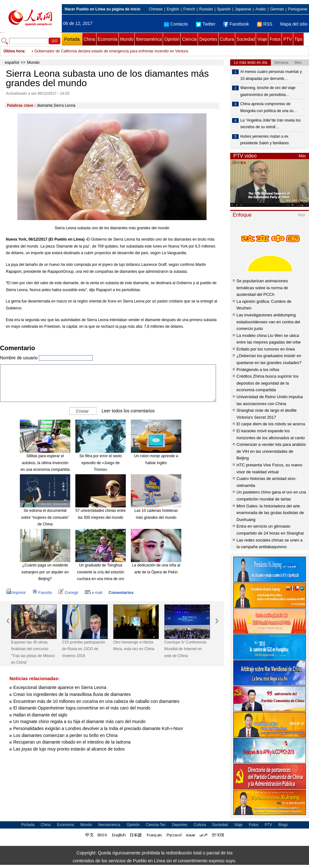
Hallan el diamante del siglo (40, 715)
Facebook (236, 24)
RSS (265, 24)
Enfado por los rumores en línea (266, 349)
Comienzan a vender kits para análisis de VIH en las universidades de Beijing (271, 451)
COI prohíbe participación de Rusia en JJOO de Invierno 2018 (84, 649)
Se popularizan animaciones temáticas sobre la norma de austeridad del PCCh (262, 288)
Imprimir (16, 593)
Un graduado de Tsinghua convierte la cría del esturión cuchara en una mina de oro (101, 572)
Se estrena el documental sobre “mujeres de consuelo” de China (45, 517)
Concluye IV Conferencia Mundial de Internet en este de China (185, 649)
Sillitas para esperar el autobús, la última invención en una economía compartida (45, 463)
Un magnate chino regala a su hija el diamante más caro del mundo (79, 721)
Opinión (172, 39)
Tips (299, 39)
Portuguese (298, 9)
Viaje (262, 39)
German (277, 9)
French (189, 9)
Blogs (283, 825)
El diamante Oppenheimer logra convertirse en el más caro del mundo (82, 708)
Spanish (224, 9)
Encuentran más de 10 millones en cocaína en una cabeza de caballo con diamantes (96, 701)
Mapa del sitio (294, 24)
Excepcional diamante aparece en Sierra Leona (60, 687)
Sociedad (246, 39)
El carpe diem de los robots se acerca (271, 424)
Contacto (176, 24)
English (173, 9)
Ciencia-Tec (156, 825)
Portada (72, 39)
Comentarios (121, 593)
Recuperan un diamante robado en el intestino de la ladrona (72, 742)
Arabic (261, 9)
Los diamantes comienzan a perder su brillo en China (65, 735)
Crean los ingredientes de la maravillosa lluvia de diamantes (72, 694)
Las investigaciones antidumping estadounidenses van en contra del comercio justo (268, 322)
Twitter (206, 24)
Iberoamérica (149, 39)
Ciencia (189, 39)
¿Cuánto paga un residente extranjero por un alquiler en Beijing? (45, 572)
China (89, 39)
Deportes (208, 39)
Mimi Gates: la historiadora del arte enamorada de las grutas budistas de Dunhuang (270, 513)
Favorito (42, 593)
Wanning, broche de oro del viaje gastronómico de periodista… (268, 91)
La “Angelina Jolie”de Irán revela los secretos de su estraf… (270, 124)
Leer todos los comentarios (128, 411)
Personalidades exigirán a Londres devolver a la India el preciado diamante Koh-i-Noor (98, 728)
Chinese (156, 9)
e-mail (94, 593)
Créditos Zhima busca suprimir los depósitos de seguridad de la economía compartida (268, 383)
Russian (206, 9)
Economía (108, 39)
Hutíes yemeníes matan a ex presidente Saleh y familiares (265, 140)
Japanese (243, 9)
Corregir (68, 593)
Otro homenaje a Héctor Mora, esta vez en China (134, 646)
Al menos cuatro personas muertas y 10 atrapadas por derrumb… (271, 75)
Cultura (227, 39)
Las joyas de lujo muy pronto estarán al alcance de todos (69, 749)
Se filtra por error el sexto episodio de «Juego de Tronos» (101, 463)
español (12, 62)
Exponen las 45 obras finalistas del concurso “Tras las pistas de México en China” (33, 652)
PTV (287, 39)
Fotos (275, 39)
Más (302, 156)
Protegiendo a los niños (258, 370)
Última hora (14, 51)
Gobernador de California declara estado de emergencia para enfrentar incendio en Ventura (111, 51)
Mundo (127, 39)
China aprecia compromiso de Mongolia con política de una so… (269, 107)
